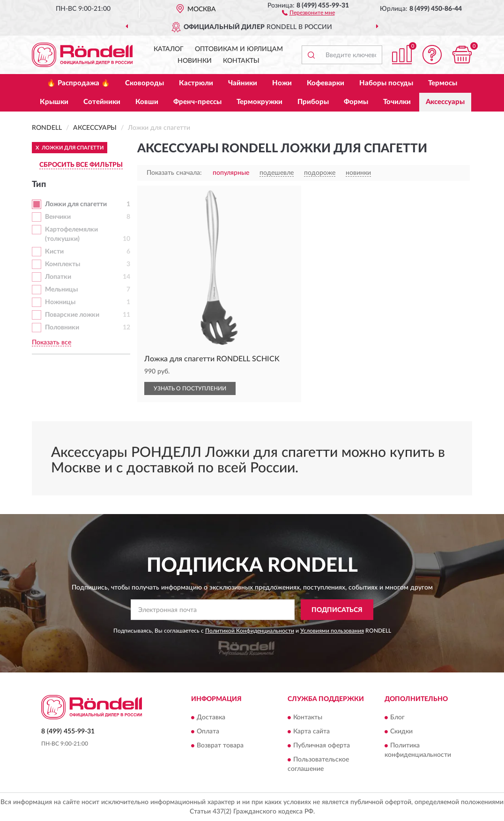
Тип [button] (39, 185)
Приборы (313, 102)
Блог (397, 717)
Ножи (282, 83)
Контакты (241, 61)
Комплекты (63, 264)
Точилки (397, 102)
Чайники (243, 83)
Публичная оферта (322, 746)
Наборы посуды (386, 83)
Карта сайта (311, 731)
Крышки (54, 102)
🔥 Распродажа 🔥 (78, 83)
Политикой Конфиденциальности (250, 631)
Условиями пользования (332, 631)
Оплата (208, 731)
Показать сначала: (174, 173)
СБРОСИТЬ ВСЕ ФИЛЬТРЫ (81, 165)
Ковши (147, 102)
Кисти (54, 252)
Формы (356, 102)
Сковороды (145, 83)
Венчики (58, 217)
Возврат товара (220, 746)
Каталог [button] (169, 49)
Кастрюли (196, 83)
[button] (308, 12)
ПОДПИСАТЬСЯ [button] (337, 610)
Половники (62, 328)
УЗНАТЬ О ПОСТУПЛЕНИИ (190, 388)
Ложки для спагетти (76, 204)
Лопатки (58, 277)
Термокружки (259, 102)
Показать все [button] (52, 343)
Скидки (401, 731)
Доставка (211, 717)
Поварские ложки (72, 315)
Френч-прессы (197, 102)
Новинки (195, 61)
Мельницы (61, 290)
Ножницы (60, 302)
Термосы (443, 83)
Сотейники (102, 102)
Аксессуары (445, 102)
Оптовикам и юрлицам (239, 49)
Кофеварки (326, 83)
